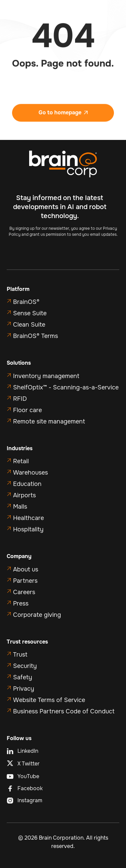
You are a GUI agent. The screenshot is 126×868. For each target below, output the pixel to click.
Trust (20, 655)
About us (26, 569)
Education (27, 484)
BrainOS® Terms (36, 336)
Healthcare (28, 518)
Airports (24, 495)
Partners (25, 581)
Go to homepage (63, 116)
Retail (21, 461)
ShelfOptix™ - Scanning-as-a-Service (66, 387)
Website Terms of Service (49, 700)
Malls (20, 507)
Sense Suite (30, 313)
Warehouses (30, 473)
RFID (20, 399)
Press (21, 603)
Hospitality (28, 529)
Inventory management (46, 376)
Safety (23, 677)
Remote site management (49, 421)
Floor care (27, 410)
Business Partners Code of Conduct (64, 711)
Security (25, 666)
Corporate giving (37, 615)
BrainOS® (26, 302)
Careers (24, 592)
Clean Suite (29, 325)
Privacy (24, 689)
